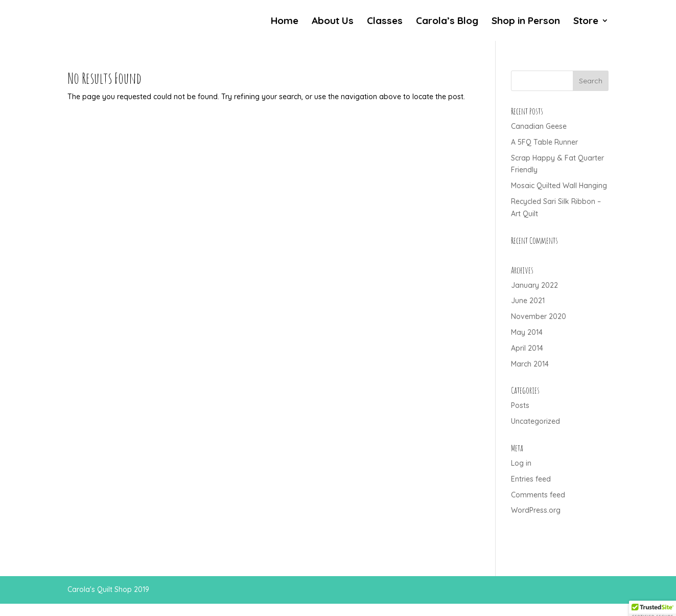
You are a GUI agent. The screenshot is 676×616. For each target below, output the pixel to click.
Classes (385, 22)
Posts (520, 405)
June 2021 (528, 301)
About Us (333, 22)
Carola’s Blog (447, 22)
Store (586, 22)
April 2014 (527, 348)
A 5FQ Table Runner (544, 142)
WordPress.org (536, 510)
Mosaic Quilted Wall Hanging (559, 186)
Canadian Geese (539, 126)
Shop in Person (526, 22)
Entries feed (531, 479)
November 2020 (539, 316)
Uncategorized (535, 421)
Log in (521, 463)
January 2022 (534, 285)
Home (285, 22)
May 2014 (527, 332)
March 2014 (530, 364)
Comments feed (538, 495)
